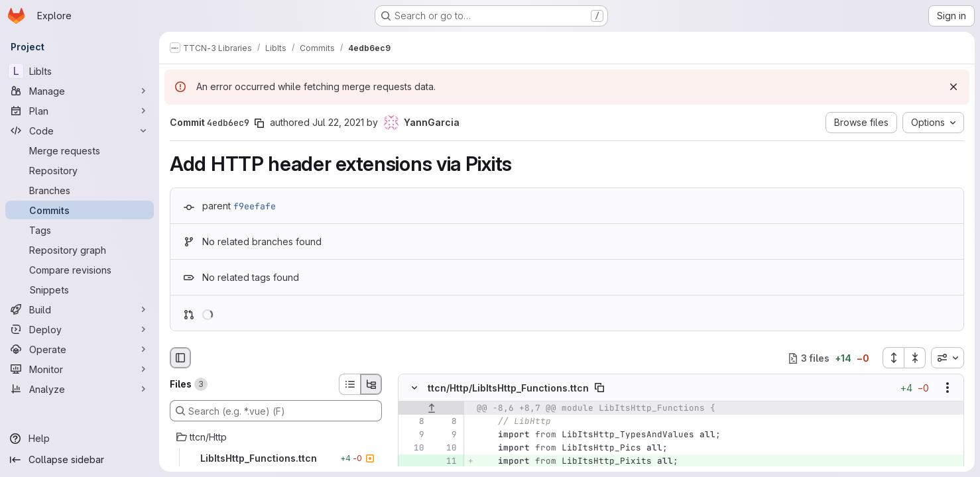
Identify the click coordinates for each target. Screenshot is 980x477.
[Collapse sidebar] (80, 460)
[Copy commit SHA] (259, 123)
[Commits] (80, 210)
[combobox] (948, 358)
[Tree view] (371, 384)
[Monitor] (80, 369)
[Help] (80, 439)
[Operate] (80, 349)
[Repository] (80, 170)
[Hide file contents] (414, 388)
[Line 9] (413, 435)
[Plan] (80, 111)
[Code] (80, 131)
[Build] (80, 309)
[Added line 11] (446, 462)
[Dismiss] (953, 87)
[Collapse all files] (915, 358)
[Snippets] (80, 290)
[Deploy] (80, 329)
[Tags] (80, 230)
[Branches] (80, 190)
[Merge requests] (80, 150)
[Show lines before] (431, 409)
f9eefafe (255, 206)
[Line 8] (413, 422)
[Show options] (948, 388)
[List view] (349, 384)
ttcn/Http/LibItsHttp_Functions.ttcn (508, 388)
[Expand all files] (893, 358)
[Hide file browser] (180, 358)
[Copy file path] (599, 388)
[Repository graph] (80, 250)
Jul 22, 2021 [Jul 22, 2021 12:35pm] (338, 122)
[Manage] (80, 91)
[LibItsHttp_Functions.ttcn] (276, 458)
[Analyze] (80, 389)
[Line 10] (413, 449)
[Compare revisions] (80, 270)
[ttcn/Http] (276, 437)
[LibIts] (80, 71)
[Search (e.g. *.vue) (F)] (276, 411)
